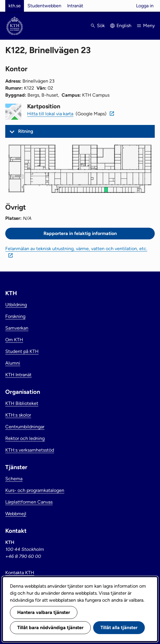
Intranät (75, 6)
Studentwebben (44, 6)
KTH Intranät (18, 375)
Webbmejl (16, 514)
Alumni (13, 363)
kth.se (15, 6)
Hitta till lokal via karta (50, 114)
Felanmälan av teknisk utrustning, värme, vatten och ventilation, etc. (76, 249)
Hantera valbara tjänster (44, 612)
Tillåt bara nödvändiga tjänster (50, 628)
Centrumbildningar (25, 427)
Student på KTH (22, 351)
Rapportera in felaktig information (80, 233)
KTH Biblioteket (22, 403)
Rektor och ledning (25, 438)
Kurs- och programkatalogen (35, 490)
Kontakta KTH (20, 573)
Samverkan (17, 328)
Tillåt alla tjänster (119, 628)
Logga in (145, 6)
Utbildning (16, 305)
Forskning (15, 316)
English (124, 26)
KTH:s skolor (18, 415)
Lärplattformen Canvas (29, 502)
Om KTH (14, 340)
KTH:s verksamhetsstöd (30, 450)
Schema (14, 479)
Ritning (26, 131)
